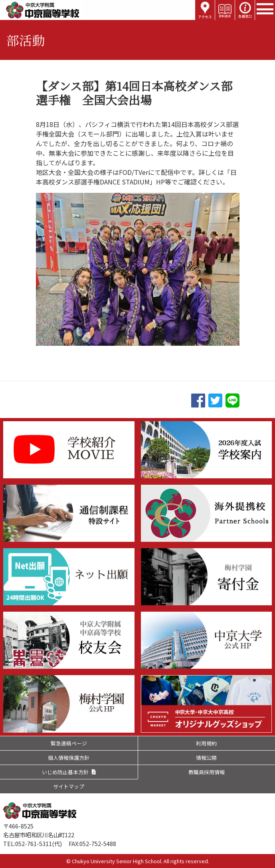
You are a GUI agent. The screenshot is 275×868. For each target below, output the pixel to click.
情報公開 (206, 758)
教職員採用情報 (207, 772)
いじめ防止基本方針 (65, 772)
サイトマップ (69, 786)
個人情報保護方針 (69, 758)
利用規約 (206, 743)
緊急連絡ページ (69, 743)
